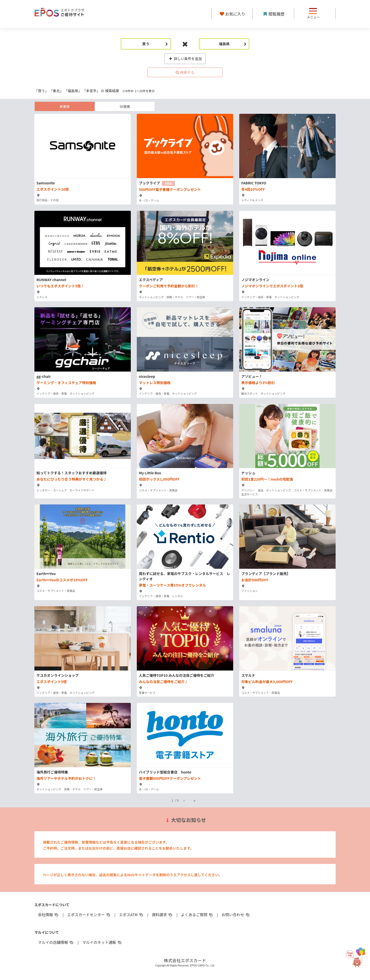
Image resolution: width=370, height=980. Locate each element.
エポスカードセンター (89, 915)
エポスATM (131, 915)
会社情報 (48, 915)
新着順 (65, 106)
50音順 (125, 106)
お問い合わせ (236, 915)
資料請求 (162, 915)
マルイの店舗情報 (56, 942)
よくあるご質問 (197, 915)
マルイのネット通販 (102, 942)
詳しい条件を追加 (185, 59)
